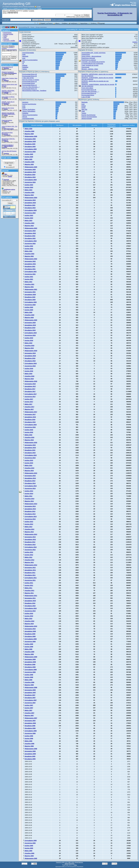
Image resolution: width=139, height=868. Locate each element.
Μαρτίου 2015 (28, 471)
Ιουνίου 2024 (28, 187)
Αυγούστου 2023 (29, 213)
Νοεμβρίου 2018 (29, 358)
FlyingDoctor (7, 135)
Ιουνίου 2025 (28, 157)
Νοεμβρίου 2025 (29, 144)
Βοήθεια (64, 23)
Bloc (76, 865)
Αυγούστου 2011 (29, 580)
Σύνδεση (92, 23)
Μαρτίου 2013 (28, 532)
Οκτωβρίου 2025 (29, 147)
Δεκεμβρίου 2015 (29, 448)
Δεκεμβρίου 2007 (29, 693)
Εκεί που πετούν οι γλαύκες (31, 80)
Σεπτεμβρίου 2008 (30, 670)
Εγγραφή (101, 23)
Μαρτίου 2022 (28, 256)
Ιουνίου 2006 (28, 738)
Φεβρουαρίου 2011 (30, 596)
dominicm (6, 153)
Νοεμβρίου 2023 (29, 205)
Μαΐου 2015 (28, 465)
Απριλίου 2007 (29, 713)
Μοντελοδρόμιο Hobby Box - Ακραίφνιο (34, 91)
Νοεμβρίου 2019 (29, 328)
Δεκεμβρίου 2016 (29, 417)
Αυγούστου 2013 (29, 519)
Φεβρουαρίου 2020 (30, 320)
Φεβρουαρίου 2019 (30, 351)
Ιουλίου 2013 (28, 522)
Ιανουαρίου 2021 (29, 292)
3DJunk (25, 117)
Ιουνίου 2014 (28, 494)
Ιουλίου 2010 (28, 613)
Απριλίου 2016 (29, 437)
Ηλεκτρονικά (85, 67)
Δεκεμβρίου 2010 (29, 601)
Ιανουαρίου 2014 (29, 506)
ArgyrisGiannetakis (9, 129)
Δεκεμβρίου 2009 (29, 631)
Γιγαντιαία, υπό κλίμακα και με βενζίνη (93, 62)
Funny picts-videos (87, 88)
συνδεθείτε (25, 11)
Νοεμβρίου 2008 (29, 664)
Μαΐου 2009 (28, 649)
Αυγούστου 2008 (29, 672)
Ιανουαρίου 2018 (29, 384)
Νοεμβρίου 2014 (29, 481)
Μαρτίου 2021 (28, 287)
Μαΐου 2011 (28, 588)
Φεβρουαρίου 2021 (30, 289)
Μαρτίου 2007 (28, 716)
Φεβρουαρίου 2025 (30, 167)
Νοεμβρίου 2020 (29, 297)
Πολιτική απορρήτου (69, 864)
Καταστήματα (7, 33)
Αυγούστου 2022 (29, 243)
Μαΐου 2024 (28, 190)
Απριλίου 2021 (29, 284)
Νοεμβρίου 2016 (29, 420)
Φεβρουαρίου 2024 (30, 198)
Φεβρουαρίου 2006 (30, 749)
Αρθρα (5, 36)
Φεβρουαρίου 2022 (30, 259)
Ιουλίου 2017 (28, 399)
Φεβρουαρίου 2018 (30, 381)
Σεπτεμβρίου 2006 (30, 731)
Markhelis (6, 68)
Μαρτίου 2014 (28, 501)
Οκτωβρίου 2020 (29, 300)
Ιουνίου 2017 (28, 402)
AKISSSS (6, 81)
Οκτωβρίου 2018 (29, 361)
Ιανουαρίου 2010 (29, 629)
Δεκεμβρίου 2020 (29, 295)
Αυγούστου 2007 (29, 703)
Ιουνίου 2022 (28, 249)
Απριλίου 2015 (29, 468)
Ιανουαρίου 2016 (29, 445)
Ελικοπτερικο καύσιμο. (7, 120)
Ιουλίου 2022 (28, 246)
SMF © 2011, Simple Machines (76, 862)
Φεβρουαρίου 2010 (30, 626)
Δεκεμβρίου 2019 (29, 325)
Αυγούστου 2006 (29, 733)
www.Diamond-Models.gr (8, 145)
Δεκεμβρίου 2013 (29, 509)
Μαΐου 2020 (28, 312)
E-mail (38, 7)
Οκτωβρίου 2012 (29, 545)
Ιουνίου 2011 (28, 585)
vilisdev (6, 98)
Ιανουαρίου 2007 (29, 721)
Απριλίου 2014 (29, 499)
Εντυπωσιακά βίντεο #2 (30, 85)
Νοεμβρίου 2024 (29, 175)
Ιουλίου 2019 (28, 338)
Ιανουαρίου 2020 (29, 323)
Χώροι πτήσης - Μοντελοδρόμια (91, 56)
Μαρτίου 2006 (28, 746)
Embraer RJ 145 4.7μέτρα (8, 108)
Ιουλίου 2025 (28, 154)
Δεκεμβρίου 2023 (29, 203)
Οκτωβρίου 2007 (29, 698)
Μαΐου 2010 (28, 619)
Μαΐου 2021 (28, 282)
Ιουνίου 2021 (28, 279)
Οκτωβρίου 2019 (29, 330)
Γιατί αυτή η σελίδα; (9, 41)
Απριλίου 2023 (29, 223)
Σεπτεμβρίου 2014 (30, 486)
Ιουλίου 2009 (28, 644)
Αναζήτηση (73, 23)
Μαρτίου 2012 (28, 562)
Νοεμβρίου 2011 (29, 573)
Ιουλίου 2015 (28, 460)
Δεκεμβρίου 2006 (29, 723)
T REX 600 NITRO (28, 78)
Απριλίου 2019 (29, 346)
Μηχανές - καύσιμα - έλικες (90, 69)
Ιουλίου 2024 (28, 185)
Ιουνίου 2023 (28, 218)
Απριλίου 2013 (29, 529)
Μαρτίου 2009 (28, 654)
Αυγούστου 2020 (29, 305)
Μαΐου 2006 (28, 741)
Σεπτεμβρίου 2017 (30, 394)
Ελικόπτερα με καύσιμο (89, 60)
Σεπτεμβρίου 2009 (30, 639)
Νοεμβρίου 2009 (29, 634)
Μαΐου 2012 (28, 557)
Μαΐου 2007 (28, 710)
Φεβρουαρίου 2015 (30, 473)
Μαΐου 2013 (28, 527)
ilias (24, 62)
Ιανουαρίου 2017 (29, 414)
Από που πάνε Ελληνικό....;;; (31, 87)
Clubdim (39, 9)
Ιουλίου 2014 (28, 491)
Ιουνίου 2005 (28, 848)
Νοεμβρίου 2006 (29, 726)
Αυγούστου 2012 (29, 550)
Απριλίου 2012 (29, 560)
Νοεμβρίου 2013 (29, 511)
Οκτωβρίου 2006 (29, 728)
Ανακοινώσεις (86, 54)
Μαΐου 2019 (28, 343)
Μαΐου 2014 (28, 496)
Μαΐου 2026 (28, 129)
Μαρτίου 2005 (28, 856)
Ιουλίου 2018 (28, 369)
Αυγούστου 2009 (29, 642)
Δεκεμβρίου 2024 (29, 172)
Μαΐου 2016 (28, 435)
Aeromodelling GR (24, 27)
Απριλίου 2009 (29, 652)
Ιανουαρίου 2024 (29, 200)
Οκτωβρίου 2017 (29, 391)
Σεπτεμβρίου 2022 (30, 241)
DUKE (84, 108)
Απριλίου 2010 (29, 621)
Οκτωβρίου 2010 (29, 606)
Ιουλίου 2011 (28, 583)
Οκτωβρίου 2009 (29, 636)
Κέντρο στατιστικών (41, 27)
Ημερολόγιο (83, 23)
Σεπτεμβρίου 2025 (30, 149)
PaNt (24, 54)
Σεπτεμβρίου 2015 (30, 455)
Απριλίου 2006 (29, 744)
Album (56, 23)
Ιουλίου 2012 (28, 552)
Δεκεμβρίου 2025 (29, 141)
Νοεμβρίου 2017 (29, 389)
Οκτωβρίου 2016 (29, 422)
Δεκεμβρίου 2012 (29, 539)
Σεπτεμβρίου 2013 (30, 516)
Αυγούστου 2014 (29, 488)
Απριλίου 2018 (29, 376)
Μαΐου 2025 (28, 159)
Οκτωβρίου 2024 (29, 177)
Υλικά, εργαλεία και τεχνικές (90, 65)
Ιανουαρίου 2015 (29, 476)
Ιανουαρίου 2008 (29, 690)
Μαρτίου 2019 (28, 348)
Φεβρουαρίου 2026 (30, 136)
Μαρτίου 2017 (28, 409)
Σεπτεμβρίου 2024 (30, 180)
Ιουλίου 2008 (28, 675)
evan (24, 58)
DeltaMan (25, 67)
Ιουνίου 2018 (28, 371)
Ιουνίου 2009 (28, 647)
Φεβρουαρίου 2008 (30, 687)
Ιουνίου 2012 (28, 555)
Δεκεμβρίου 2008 (29, 662)
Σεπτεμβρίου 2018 (30, 363)
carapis (6, 109)
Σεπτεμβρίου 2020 (30, 302)
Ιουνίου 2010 (28, 616)
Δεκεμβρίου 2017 (29, 386)
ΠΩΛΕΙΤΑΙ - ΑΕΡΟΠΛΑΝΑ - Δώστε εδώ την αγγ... (8, 91)
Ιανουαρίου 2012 (29, 568)
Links (5, 37)
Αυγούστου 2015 (29, 458)
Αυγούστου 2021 (29, 274)
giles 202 (84, 109)
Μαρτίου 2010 (28, 624)
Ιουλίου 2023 (28, 215)
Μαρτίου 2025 (28, 164)
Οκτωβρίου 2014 (29, 483)
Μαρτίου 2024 (28, 195)
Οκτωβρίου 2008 (29, 667)
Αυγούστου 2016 (29, 427)
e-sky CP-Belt (86, 97)
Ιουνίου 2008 (28, 677)
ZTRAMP (6, 93)
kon (5, 87)
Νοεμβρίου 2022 (29, 236)
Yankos (25, 69)
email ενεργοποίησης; (13, 12)
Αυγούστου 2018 (29, 366)
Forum (49, 23)
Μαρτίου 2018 (28, 379)
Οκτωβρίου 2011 (29, 575)
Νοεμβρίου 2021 (29, 266)
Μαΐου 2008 (28, 680)
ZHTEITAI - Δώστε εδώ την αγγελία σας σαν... (8, 102)
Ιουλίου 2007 (28, 705)
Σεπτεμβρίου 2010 (30, 608)
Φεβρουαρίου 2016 (30, 443)
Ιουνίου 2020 (28, 310)
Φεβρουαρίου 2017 (30, 412)
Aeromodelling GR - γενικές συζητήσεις (94, 53)
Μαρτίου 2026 (28, 134)
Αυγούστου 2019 (29, 335)
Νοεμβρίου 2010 (29, 603)
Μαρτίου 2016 (28, 440)
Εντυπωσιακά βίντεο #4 (30, 81)
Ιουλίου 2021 (28, 277)
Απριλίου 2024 (29, 192)
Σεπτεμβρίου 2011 (30, 578)
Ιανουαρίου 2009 (29, 659)
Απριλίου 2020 (29, 315)
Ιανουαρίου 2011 (29, 598)
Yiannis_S (6, 121)
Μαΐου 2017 (28, 404)
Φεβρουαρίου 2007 (30, 718)
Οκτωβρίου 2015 (29, 453)
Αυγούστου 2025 (29, 152)
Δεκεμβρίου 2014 (29, 478)
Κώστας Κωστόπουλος (29, 104)
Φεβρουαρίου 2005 (30, 858)
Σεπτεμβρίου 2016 (30, 425)
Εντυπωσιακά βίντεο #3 (30, 89)
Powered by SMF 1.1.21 (62, 862)
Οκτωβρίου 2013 (29, 514)
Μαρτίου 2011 (28, 593)
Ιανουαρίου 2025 (29, 170)
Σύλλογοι (6, 39)
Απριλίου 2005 (29, 853)
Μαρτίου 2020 (28, 317)
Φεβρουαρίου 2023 (30, 228)
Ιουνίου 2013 (28, 524)
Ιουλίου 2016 (28, 430)
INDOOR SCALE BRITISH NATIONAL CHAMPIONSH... (9, 114)
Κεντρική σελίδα (8, 34)
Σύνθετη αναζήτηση (58, 20)
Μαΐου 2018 (28, 374)
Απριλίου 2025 (29, 162)
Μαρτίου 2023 (28, 226)
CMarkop (6, 141)
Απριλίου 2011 (29, 590)
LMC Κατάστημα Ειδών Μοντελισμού (7, 133)
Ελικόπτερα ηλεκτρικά (88, 58)
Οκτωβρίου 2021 (29, 269)
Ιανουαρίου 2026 (29, 139)
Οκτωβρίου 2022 (29, 238)
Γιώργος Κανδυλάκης (29, 109)
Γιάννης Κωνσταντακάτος (10, 73)
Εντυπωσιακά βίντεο (29, 83)
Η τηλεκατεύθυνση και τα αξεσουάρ (92, 64)
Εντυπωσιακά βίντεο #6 (7, 67)
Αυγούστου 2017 (29, 397)
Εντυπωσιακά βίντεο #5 (30, 76)
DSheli (84, 106)
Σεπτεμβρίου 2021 (30, 272)
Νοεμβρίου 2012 (29, 542)
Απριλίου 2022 (29, 254)
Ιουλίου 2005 (28, 846)
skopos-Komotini (87, 118)
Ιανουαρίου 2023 (29, 231)
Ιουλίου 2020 (28, 307)
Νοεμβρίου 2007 (29, 695)
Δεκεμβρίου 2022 (29, 233)
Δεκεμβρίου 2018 (29, 356)
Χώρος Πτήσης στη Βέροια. (8, 97)
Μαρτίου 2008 (28, 685)
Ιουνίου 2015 (28, 463)
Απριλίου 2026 (29, 131)
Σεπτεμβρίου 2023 (30, 210)
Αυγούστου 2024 (29, 182)
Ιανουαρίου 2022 (29, 261)
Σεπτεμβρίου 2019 (30, 333)
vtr (23, 64)
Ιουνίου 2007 (28, 708)
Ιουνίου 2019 (28, 340)
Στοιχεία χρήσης (7, 44)
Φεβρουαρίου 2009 (30, 657)
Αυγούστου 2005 (29, 843)
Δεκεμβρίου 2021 (29, 264)
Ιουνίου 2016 (28, 432)
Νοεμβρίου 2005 (29, 756)
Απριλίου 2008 (29, 682)
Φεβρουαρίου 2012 (30, 565)
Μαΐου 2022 (28, 251)
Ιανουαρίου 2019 (29, 353)
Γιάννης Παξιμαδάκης (29, 111)
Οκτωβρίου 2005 (29, 759)
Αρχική (42, 23)
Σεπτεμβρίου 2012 (30, 547)
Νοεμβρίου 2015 (29, 450)
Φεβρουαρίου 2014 (30, 504)
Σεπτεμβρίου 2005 (30, 841)
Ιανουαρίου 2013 (29, 537)
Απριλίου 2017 (29, 407)
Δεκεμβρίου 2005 (29, 754)
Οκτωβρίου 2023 (29, 208)
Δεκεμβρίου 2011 (29, 570)
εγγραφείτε (32, 11)
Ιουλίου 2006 (28, 736)
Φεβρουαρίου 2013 (30, 534)
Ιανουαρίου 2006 (29, 751)
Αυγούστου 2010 (29, 611)
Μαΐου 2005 (28, 851)
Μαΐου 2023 (28, 221)
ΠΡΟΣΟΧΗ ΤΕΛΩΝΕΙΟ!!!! (8, 72)
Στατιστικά (5, 171)
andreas (25, 65)
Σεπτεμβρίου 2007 (30, 700)
